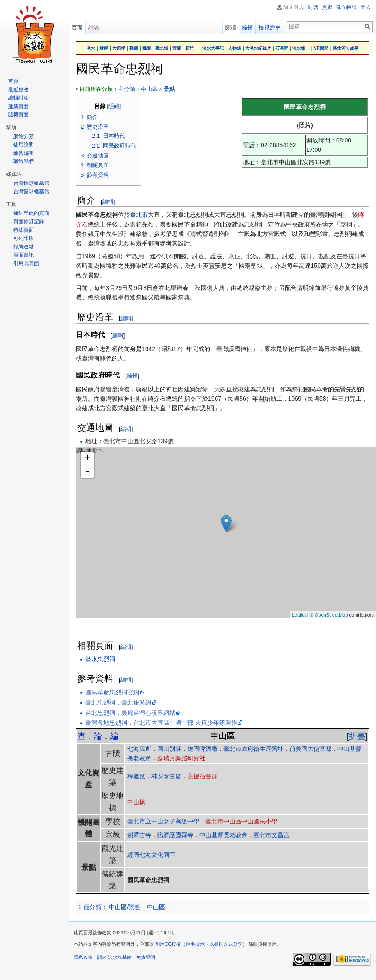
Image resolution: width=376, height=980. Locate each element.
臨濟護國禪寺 (175, 835)
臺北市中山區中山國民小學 (241, 821)
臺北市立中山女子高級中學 (163, 821)
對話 (313, 7)
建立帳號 (346, 7)
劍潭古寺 (139, 835)
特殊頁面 (24, 230)
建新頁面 (18, 106)
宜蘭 (177, 48)
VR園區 (321, 48)
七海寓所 (139, 749)
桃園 (147, 48)
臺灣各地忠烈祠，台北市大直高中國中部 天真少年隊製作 (161, 723)
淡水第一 (301, 48)
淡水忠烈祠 (100, 659)
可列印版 (24, 238)
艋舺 (104, 48)
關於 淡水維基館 (114, 957)
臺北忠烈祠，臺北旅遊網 (118, 702)
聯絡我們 (24, 161)
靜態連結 (24, 247)
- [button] (87, 472)
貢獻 (327, 7)
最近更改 (18, 90)
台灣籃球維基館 (31, 191)
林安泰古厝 (166, 776)
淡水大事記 (213, 48)
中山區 (149, 89)
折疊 (357, 736)
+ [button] (88, 458)
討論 (94, 28)
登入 (366, 7)
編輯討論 (18, 98)
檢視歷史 (270, 28)
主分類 (127, 89)
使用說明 (24, 145)
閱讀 (231, 28)
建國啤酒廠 (202, 749)
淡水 (91, 48)
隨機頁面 (18, 115)
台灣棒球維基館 (31, 183)
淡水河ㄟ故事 (346, 48)
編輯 (108, 201)
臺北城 (162, 48)
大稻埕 (119, 48)
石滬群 (282, 48)
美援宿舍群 (202, 776)
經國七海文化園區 (151, 855)
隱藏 (114, 106)
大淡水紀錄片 (258, 48)
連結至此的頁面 (31, 213)
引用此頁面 (26, 263)
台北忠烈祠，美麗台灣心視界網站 (130, 713)
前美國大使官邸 (310, 749)
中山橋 (136, 802)
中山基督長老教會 (223, 835)
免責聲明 (146, 957)
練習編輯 (24, 153)
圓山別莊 (169, 749)
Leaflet (299, 615)
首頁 (13, 81)
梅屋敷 (136, 776)
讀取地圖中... (225, 532)
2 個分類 (90, 907)
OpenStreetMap (331, 615)
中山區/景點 (125, 907)
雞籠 (134, 48)
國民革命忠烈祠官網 (112, 692)
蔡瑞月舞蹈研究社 (181, 758)
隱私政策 (83, 957)
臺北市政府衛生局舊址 (253, 749)
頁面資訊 (24, 255)
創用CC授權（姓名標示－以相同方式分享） (201, 944)
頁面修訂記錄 (29, 221)
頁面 (77, 28)
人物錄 (235, 48)
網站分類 (24, 136)
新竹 (190, 48)
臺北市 (139, 215)
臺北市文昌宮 (271, 835)
